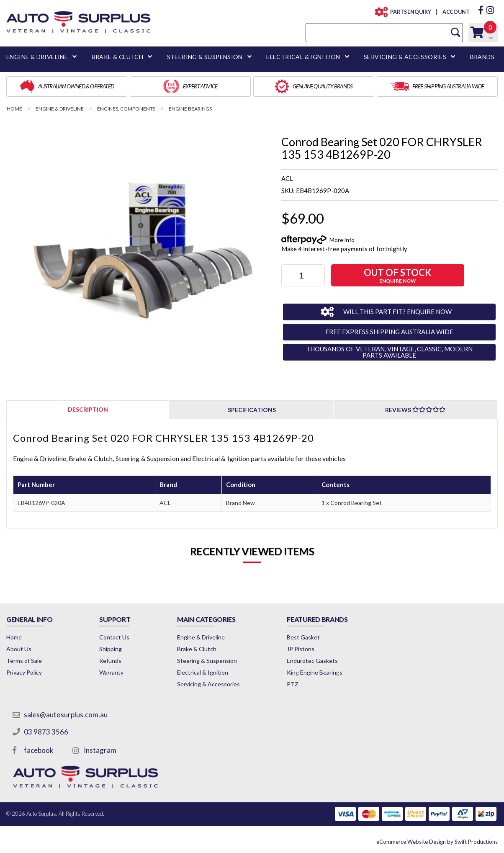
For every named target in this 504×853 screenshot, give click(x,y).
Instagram (100, 750)
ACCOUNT (456, 12)
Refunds (110, 661)
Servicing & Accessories (208, 684)
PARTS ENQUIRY (408, 12)
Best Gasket (303, 637)
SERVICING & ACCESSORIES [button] (405, 57)
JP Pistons (301, 649)
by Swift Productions (437, 842)
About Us (19, 649)
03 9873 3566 (46, 732)
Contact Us (114, 637)
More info (342, 240)
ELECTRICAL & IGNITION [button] (303, 57)
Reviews (415, 410)
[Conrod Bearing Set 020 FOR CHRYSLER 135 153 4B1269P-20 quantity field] (303, 275)
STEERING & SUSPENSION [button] (205, 57)
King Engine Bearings (315, 672)
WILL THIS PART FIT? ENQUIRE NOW (397, 312)
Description (88, 409)
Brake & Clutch (197, 649)
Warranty (111, 672)
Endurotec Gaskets (312, 661)
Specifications (252, 410)
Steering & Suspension (207, 661)
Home (14, 637)
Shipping (111, 649)
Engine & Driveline (201, 637)
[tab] (88, 409)
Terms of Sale (24, 661)
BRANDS (482, 57)
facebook (39, 750)
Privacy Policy (24, 672)
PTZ (293, 684)
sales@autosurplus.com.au (66, 715)
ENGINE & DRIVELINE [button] (37, 57)
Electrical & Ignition (203, 672)
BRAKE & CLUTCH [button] (118, 57)
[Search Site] (455, 32)
